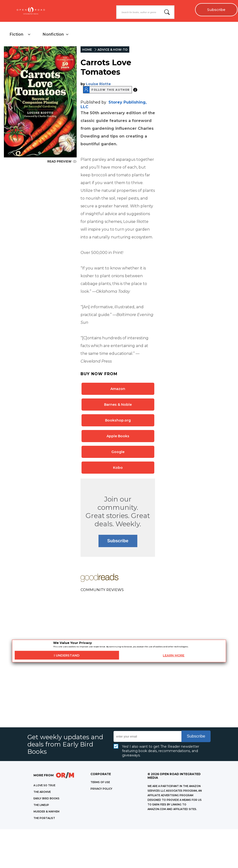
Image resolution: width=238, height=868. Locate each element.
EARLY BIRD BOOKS (46, 799)
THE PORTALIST (44, 818)
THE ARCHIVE (42, 792)
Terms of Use (100, 782)
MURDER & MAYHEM (46, 812)
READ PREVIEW (62, 161)
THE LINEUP (41, 805)
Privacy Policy (101, 789)
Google (118, 452)
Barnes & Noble (118, 405)
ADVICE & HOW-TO (113, 50)
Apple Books (118, 436)
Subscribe (216, 10)
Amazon (118, 389)
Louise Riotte (98, 84)
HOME (87, 50)
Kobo (118, 468)
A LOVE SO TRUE (44, 785)
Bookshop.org (118, 420)
